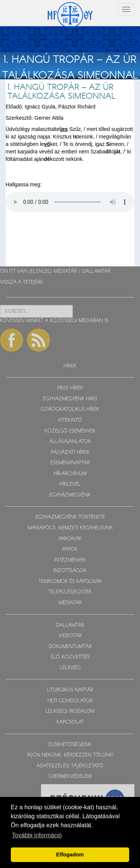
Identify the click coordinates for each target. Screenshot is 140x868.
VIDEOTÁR (70, 636)
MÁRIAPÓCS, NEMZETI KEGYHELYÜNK (70, 528)
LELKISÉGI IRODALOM (70, 711)
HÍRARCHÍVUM (70, 474)
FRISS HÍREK (70, 388)
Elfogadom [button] (70, 855)
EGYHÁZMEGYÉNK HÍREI (70, 399)
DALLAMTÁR (96, 271)
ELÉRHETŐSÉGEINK (70, 745)
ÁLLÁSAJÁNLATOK (70, 442)
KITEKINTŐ (70, 420)
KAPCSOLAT (70, 722)
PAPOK (70, 549)
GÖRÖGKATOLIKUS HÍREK (70, 409)
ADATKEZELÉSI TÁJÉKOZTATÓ (70, 766)
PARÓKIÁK (70, 539)
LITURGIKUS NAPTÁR (70, 690)
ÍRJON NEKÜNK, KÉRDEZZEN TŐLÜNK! (70, 755)
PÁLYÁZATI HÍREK (70, 453)
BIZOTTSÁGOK (70, 571)
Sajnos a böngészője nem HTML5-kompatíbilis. (70, 202)
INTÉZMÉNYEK (70, 560)
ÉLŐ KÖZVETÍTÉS (70, 657)
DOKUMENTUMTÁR (70, 647)
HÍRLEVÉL (70, 484)
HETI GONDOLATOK (70, 701)
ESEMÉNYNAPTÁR (70, 463)
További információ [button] (37, 835)
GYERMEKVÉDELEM (70, 777)
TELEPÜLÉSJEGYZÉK (70, 592)
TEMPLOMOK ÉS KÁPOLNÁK (70, 582)
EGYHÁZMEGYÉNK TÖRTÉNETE (70, 517)
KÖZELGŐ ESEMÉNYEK (70, 431)
